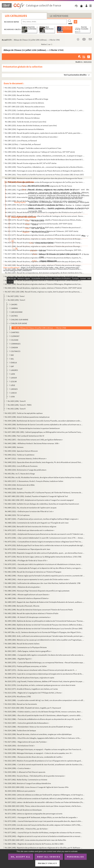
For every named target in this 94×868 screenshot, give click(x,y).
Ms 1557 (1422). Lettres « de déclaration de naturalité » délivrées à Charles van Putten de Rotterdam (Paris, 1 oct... (45, 802)
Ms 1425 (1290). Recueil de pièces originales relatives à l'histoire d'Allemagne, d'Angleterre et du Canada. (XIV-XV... (44, 284)
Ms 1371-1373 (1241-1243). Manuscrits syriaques (23, 114)
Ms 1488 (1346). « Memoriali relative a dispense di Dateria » (27, 598)
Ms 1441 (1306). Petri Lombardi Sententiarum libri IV (25, 436)
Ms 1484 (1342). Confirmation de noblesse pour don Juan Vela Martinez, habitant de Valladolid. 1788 (43, 583)
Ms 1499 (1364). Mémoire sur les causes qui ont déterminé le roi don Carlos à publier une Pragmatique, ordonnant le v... (45, 640)
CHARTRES (15, 332)
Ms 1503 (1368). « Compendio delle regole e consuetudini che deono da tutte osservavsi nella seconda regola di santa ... (45, 655)
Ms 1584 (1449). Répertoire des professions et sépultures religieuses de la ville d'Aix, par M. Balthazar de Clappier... (44, 848)
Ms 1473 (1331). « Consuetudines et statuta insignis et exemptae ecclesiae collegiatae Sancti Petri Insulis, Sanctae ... (44, 542)
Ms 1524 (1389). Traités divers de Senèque (20, 730)
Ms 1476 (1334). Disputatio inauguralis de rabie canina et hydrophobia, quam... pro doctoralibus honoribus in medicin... (45, 553)
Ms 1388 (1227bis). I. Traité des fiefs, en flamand (23, 144)
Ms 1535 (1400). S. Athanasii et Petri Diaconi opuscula (25, 772)
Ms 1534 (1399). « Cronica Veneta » (18, 768)
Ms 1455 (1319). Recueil (14, 489)
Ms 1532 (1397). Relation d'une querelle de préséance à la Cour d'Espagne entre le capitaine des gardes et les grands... (44, 761)
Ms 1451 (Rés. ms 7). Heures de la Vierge (20, 474)
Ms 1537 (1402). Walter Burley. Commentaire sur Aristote (26, 780)
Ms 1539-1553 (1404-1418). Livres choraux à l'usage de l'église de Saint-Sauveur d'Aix (37, 787)
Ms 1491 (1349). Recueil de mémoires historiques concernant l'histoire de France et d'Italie (39, 610)
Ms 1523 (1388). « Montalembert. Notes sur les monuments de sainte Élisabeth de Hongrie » (39, 727)
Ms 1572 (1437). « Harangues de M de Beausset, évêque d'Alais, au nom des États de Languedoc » (41, 817)
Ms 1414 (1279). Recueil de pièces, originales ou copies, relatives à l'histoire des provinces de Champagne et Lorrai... (44, 243)
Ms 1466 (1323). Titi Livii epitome (17, 515)
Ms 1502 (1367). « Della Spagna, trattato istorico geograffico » (28, 651)
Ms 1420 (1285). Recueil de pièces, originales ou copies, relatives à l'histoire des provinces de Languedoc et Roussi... (44, 265)
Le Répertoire (59, 16)
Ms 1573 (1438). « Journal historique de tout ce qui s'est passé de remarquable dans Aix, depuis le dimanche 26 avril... (44, 821)
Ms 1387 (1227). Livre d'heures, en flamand (21, 141)
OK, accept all (21, 857)
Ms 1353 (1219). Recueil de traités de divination (23, 91)
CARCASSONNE (17, 312)
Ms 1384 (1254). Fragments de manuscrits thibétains (24, 129)
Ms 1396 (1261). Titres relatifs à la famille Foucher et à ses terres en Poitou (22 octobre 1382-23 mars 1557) (44, 175)
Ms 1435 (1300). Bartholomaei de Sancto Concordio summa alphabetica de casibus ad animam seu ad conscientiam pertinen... (44, 424)
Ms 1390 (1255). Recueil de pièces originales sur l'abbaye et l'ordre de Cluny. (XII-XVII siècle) (40, 152)
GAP (12, 366)
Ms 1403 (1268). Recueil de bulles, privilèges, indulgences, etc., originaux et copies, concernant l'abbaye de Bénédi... (45, 201)
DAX (12, 355)
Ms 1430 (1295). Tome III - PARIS (20, 405)
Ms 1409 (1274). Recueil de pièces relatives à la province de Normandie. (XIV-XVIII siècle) (39, 224)
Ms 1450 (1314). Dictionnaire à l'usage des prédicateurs (26, 470)
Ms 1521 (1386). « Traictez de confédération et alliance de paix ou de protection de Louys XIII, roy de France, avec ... (44, 719)
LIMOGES (14, 389)
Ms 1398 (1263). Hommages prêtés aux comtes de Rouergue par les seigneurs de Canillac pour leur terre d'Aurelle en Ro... (45, 182)
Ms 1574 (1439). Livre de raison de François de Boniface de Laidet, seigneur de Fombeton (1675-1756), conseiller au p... (44, 825)
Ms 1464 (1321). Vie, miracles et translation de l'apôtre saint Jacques (31, 508)
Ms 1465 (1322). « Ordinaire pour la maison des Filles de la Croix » (29, 511)
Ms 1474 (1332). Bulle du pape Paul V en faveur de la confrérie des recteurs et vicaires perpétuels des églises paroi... (45, 545)
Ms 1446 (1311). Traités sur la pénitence (20, 455)
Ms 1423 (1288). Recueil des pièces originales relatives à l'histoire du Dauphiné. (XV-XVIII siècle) (41, 277)
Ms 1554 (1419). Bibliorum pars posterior (20, 791)
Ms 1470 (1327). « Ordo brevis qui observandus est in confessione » (30, 530)
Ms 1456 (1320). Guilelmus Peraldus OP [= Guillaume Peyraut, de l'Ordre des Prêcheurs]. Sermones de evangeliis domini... (44, 492)
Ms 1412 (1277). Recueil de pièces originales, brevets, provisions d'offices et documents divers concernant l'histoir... (44, 235)
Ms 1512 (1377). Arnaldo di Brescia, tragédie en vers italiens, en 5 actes (31, 689)
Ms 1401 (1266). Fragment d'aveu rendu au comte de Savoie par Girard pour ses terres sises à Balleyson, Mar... (45, 193)
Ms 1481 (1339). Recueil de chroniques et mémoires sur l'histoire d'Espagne (33, 572)
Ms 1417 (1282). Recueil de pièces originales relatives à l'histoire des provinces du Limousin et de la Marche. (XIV (44, 254)
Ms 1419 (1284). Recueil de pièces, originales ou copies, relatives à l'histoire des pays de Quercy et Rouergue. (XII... (44, 261)
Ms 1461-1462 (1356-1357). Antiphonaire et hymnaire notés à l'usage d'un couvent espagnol (39, 500)
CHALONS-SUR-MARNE (19, 320)
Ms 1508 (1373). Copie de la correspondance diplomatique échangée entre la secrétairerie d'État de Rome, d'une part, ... (45, 674)
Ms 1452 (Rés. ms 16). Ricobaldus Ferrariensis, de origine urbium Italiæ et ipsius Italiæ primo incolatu (43, 477)
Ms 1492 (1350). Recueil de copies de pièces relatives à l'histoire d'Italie (32, 613)
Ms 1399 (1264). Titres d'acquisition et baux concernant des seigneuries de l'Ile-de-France (38, 186)
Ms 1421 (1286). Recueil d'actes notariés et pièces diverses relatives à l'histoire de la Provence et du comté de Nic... (44, 269)
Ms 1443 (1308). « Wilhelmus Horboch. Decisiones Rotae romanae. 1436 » (32, 443)
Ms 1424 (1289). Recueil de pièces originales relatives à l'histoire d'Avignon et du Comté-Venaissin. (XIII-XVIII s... (44, 280)
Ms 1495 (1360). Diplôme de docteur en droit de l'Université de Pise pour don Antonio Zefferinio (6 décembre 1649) (45, 625)
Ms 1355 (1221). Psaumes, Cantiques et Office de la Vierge (27, 99)
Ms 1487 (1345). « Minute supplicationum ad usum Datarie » (27, 594)
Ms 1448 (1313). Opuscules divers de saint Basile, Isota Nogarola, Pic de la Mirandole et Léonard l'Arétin (44, 462)
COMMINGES (16, 344)
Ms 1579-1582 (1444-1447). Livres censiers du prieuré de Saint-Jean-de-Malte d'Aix (36, 840)
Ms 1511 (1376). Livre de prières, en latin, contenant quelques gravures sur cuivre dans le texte (40, 685)
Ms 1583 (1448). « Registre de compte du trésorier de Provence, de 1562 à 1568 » (34, 844)
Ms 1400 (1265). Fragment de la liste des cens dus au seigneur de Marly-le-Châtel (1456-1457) (40, 190)
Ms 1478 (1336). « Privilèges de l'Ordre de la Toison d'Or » (26, 560)
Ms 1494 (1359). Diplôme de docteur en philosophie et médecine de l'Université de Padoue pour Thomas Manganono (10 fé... (45, 621)
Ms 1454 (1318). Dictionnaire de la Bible (20, 485)
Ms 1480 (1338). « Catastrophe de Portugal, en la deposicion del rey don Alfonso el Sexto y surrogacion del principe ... (44, 568)
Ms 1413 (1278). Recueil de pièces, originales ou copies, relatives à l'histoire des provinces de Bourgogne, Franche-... (44, 239)
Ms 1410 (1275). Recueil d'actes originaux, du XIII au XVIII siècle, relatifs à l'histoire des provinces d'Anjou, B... (44, 227)
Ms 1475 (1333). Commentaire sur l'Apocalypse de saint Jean (28, 549)
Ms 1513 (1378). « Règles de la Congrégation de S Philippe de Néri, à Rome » (34, 693)
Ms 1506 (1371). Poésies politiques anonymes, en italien (26, 666)
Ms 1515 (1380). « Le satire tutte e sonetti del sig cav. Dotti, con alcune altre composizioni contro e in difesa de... (45, 700)
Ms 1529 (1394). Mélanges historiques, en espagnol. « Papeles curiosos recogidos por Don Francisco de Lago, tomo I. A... (44, 749)
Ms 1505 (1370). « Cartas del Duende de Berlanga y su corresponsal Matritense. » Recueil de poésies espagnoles (45, 662)
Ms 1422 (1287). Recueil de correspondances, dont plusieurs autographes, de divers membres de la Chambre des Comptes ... (45, 273)
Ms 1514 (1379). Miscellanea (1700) (18, 696)
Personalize (76, 857)
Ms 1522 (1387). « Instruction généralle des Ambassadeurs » (27, 723)
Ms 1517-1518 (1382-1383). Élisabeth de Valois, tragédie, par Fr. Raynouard (33, 708)
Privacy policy (47, 863)
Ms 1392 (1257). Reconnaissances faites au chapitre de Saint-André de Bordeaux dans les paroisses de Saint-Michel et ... (45, 159)
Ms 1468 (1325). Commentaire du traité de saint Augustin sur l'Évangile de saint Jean (37, 523)
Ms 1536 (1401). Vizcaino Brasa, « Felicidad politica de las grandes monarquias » (35, 776)
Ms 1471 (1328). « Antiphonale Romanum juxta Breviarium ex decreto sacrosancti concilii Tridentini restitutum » (45, 534)
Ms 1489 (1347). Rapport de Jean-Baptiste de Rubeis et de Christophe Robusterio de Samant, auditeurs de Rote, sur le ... (45, 602)
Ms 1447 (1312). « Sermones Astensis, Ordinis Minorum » (26, 458)
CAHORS (14, 304)
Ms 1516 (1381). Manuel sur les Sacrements (21, 704)
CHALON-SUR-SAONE (19, 323)
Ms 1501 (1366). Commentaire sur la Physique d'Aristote (26, 647)
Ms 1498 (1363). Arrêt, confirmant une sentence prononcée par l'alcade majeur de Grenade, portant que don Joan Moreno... (45, 636)
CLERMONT (15, 336)
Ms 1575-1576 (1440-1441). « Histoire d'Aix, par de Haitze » (26, 829)
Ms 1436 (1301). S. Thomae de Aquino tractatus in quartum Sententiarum (32, 428)
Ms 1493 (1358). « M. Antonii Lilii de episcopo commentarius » (28, 617)
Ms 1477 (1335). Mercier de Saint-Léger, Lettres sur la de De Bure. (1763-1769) (43, 557)
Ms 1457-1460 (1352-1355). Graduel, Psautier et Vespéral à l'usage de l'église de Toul (36, 496)
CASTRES (14, 316)
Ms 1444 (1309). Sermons (14, 447)
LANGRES (14, 370)
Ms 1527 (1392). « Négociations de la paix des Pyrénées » (26, 742)
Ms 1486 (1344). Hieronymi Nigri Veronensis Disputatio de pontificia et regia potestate (37, 591)
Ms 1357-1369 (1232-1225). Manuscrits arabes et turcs (25, 107)
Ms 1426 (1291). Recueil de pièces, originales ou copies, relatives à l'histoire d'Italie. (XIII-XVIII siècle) (43, 288)
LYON (13, 397)
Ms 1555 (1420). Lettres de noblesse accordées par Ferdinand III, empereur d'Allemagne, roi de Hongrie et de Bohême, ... (45, 795)
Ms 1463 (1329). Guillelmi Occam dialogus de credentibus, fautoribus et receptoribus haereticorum (42, 504)
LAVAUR (14, 378)
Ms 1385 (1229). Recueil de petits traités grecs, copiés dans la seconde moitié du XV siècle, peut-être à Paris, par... (44, 133)
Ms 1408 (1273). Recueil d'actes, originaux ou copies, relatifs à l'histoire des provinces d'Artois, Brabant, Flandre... (44, 220)
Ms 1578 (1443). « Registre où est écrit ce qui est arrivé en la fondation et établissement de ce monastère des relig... (44, 836)
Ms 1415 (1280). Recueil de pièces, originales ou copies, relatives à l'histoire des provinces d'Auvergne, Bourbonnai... (44, 246)
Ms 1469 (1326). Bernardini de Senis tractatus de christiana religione (31, 526)
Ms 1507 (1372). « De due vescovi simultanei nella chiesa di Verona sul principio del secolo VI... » (41, 670)
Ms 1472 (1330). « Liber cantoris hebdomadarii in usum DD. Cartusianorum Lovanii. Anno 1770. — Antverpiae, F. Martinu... (45, 538)
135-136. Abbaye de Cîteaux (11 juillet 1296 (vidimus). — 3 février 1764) (40, 328)
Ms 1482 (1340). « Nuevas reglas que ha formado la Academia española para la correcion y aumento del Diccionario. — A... (45, 576)
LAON (13, 374)
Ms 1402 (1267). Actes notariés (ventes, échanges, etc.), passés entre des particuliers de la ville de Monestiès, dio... (45, 197)
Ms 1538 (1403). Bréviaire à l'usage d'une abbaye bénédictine (28, 783)
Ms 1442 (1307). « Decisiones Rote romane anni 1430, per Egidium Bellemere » (34, 440)
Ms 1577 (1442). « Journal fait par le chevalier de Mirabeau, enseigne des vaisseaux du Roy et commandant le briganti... (44, 832)
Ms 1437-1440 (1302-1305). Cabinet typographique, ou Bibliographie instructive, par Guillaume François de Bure (44, 432)
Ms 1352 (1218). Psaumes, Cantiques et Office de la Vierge (27, 88)
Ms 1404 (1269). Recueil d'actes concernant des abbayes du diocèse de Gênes (34, 205)
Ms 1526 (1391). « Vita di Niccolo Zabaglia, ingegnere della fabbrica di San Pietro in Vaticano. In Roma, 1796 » (44, 738)
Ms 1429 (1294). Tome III (17, 401)
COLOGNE (15, 340)
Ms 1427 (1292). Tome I (16, 296)
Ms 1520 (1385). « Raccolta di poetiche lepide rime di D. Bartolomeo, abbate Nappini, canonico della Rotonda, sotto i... (44, 715)
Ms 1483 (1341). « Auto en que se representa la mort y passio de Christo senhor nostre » (37, 579)
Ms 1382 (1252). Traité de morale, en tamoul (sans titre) (26, 122)
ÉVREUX (14, 363)
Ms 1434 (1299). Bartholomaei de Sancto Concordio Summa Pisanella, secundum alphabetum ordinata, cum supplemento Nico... (44, 421)
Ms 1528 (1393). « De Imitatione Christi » (20, 746)
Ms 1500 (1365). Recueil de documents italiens (22, 644)
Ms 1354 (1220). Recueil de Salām (17, 95)
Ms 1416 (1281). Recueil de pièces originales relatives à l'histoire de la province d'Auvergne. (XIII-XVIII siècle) (44, 250)
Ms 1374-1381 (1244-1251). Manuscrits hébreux (22, 118)
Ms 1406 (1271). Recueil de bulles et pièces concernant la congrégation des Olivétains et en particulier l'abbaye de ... (45, 212)
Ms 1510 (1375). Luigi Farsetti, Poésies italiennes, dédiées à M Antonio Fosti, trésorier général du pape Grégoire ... (45, 681)
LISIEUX (14, 393)
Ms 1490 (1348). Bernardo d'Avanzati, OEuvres (22, 606)
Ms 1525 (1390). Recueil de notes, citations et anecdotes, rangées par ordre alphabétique (38, 734)
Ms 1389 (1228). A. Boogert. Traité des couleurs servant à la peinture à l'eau (33, 148)
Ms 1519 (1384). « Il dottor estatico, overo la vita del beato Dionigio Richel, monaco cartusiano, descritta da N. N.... (44, 712)
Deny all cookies (49, 857)
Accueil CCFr (7, 40)
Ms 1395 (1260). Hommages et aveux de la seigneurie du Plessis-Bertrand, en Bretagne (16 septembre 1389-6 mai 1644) (45, 171)
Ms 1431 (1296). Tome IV (17, 409)
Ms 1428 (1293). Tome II (16, 300)
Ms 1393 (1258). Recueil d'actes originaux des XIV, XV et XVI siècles (31, 163)
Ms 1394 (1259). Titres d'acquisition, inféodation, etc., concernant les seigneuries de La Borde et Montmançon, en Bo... (45, 167)
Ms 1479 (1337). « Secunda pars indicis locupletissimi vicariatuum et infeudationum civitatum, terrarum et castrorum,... (44, 564)
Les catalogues (16, 16)
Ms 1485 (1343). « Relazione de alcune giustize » (23, 587)
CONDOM (14, 347)
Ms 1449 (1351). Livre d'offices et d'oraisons (21, 466)
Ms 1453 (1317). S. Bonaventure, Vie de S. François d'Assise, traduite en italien (34, 481)
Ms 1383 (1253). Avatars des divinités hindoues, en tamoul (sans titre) (31, 125)
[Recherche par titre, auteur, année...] (44, 22)
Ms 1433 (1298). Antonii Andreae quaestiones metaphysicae (27, 417)
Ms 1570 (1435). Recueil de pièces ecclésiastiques (23, 810)
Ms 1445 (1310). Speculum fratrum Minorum (21, 451)
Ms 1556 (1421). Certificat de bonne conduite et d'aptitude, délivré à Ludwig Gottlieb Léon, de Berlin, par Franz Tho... (45, 798)
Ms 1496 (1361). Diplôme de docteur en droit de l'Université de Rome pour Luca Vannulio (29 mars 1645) (44, 628)
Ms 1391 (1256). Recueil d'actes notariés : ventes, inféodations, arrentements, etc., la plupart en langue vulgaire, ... (45, 156)
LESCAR (14, 381)
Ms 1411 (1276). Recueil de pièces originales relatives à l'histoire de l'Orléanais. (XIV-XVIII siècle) (42, 231)
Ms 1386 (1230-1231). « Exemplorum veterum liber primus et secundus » (32, 137)
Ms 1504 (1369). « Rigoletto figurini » (18, 659)
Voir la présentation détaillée (75, 75)
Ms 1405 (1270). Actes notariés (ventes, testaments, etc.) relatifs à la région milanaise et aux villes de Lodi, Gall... (45, 209)
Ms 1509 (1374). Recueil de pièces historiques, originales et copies (30, 678)
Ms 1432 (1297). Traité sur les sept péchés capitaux (24, 413)
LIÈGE (13, 385)
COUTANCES (15, 351)
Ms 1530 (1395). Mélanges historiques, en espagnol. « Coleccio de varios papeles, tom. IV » (39, 753)
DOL (12, 359)
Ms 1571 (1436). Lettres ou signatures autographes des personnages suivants (34, 814)
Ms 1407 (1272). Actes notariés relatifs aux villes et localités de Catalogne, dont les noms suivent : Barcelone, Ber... (45, 216)
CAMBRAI (14, 308)
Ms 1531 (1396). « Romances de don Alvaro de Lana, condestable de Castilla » (34, 757)
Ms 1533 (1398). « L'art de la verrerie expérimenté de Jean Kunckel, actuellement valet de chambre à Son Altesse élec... (45, 764)
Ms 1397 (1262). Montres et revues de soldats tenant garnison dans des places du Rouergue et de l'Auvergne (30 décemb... (45, 178)
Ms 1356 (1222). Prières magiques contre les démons (24, 103)
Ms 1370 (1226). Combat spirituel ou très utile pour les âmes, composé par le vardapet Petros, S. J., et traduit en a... (45, 110)
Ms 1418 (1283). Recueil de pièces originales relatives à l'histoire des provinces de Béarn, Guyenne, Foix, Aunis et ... (44, 258)
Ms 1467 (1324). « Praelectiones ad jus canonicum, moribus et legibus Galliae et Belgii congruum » (42, 519)
